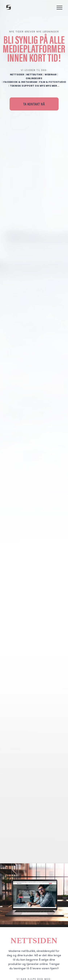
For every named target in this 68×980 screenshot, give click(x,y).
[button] (59, 8)
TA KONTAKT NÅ (34, 104)
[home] (8, 7)
